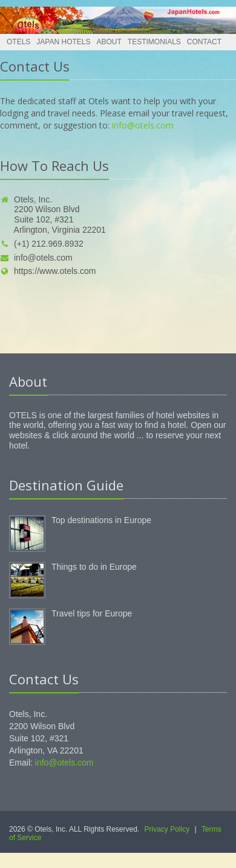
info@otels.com (143, 125)
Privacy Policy (167, 829)
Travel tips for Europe (92, 613)
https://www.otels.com (48, 271)
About (109, 42)
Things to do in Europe (94, 567)
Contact (204, 42)
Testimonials (154, 42)
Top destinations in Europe (101, 520)
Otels (18, 42)
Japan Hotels (63, 42)
